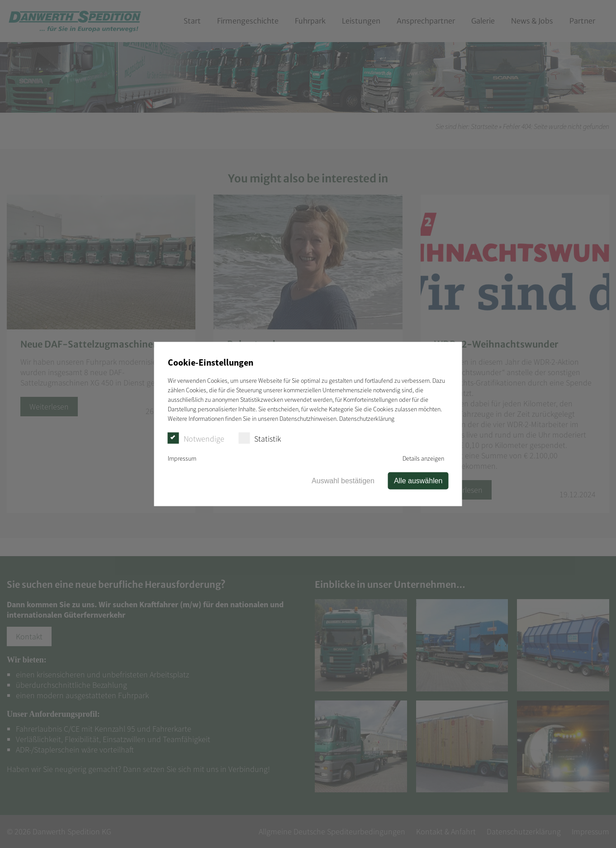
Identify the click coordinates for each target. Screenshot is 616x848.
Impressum (182, 458)
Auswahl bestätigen (343, 481)
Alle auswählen (418, 481)
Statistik (260, 438)
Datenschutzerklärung (367, 419)
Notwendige (196, 438)
